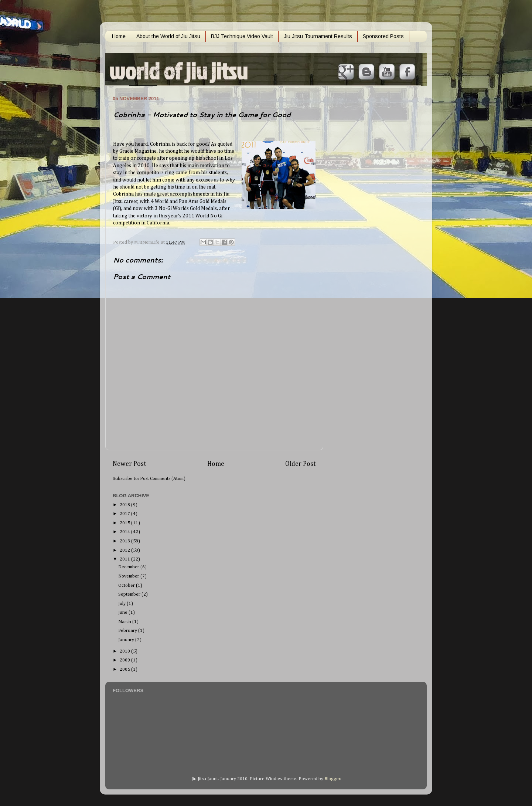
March (125, 622)
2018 (125, 505)
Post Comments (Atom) (163, 479)
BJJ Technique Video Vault (242, 36)
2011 (125, 559)
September (130, 594)
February (128, 631)
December (129, 567)
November (129, 576)
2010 (125, 651)
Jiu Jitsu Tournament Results (318, 36)
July (122, 604)
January (127, 640)
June (123, 612)
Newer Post (129, 464)
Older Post (301, 464)
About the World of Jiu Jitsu (168, 36)
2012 (125, 550)
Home (119, 36)
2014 (125, 532)
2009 (125, 660)
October (127, 585)
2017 (125, 514)
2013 (125, 541)
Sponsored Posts (383, 36)
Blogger (332, 779)
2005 (125, 669)
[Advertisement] (362, 204)
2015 (125, 523)
